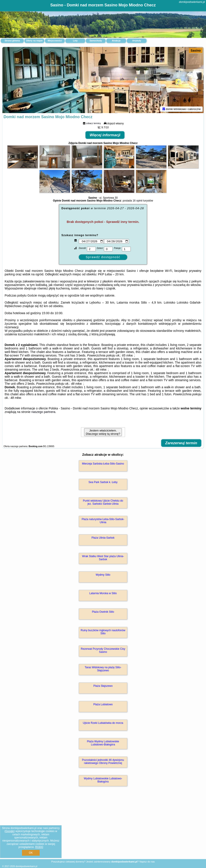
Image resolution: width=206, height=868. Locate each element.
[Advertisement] (103, 827)
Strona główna (12, 41)
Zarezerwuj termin (181, 443)
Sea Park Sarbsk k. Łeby (103, 482)
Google (10, 831)
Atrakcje (116, 41)
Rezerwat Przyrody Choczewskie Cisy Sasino (103, 650)
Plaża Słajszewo (103, 686)
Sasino (196, 50)
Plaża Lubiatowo (103, 704)
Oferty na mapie (34, 41)
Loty (75, 41)
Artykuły (137, 41)
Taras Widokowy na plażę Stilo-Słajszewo (103, 669)
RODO (39, 847)
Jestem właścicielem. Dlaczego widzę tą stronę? (103, 432)
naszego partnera (43, 412)
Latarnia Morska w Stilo (103, 593)
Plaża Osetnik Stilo (103, 612)
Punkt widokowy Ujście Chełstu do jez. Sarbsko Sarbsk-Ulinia (103, 502)
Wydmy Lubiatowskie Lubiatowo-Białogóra (103, 780)
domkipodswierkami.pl (192, 2)
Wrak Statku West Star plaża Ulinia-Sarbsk (103, 558)
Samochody (96, 41)
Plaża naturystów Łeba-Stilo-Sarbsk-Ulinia (103, 521)
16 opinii (138, 201)
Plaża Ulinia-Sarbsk (103, 538)
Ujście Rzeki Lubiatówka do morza (103, 723)
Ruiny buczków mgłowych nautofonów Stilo (103, 632)
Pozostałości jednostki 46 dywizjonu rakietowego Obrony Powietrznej (103, 762)
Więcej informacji (105, 135)
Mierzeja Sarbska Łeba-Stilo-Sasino (103, 464)
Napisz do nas (147, 862)
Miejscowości (55, 41)
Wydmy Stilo (103, 575)
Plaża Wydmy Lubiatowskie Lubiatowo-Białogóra (103, 743)
